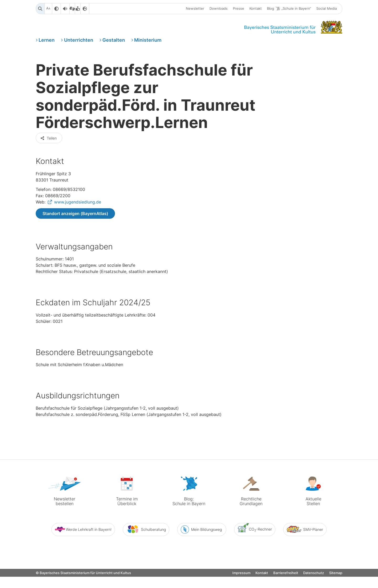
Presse (238, 9)
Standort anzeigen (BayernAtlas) (75, 233)
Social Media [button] (327, 9)
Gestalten (114, 40)
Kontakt (256, 9)
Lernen (47, 40)
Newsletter (195, 9)
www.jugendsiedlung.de (78, 221)
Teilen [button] (48, 157)
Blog (289, 9)
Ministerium (148, 40)
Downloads (219, 9)
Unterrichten (79, 40)
